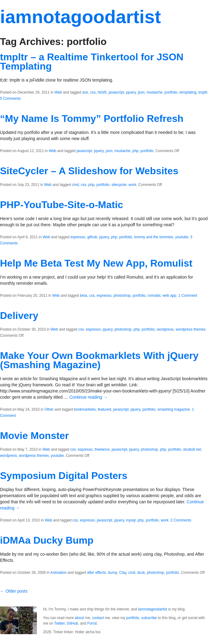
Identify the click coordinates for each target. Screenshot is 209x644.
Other (49, 409)
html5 (102, 92)
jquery (131, 92)
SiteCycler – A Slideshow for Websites (89, 171)
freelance (102, 449)
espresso (78, 237)
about (79, 618)
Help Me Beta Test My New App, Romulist (96, 263)
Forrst (92, 623)
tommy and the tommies (154, 237)
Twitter (59, 623)
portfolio (171, 92)
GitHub (72, 623)
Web (58, 92)
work (132, 185)
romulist (154, 296)
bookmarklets (85, 409)
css (93, 92)
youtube (182, 237)
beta (83, 296)
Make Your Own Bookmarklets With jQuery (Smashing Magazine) (99, 360)
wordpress (165, 329)
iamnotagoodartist (80, 17)
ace (85, 92)
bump (113, 573)
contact (98, 618)
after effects (97, 573)
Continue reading (89, 397)
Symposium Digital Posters (64, 476)
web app (170, 296)
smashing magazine (174, 409)
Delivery (19, 316)
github (92, 237)
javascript (116, 92)
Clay (123, 573)
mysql (131, 520)
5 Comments (10, 99)
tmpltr (203, 92)
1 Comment (188, 296)
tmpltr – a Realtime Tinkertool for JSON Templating (92, 62)
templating (188, 92)
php (136, 151)
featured (104, 409)
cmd (75, 185)
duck (141, 573)
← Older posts (14, 591)
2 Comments (181, 520)
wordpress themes (190, 329)
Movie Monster (34, 436)
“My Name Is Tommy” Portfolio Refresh (92, 119)
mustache (155, 92)
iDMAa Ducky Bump (47, 540)
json (141, 92)
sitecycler (119, 185)
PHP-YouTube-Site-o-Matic (62, 205)
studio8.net (192, 449)
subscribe (149, 618)
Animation (59, 573)
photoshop (122, 296)
